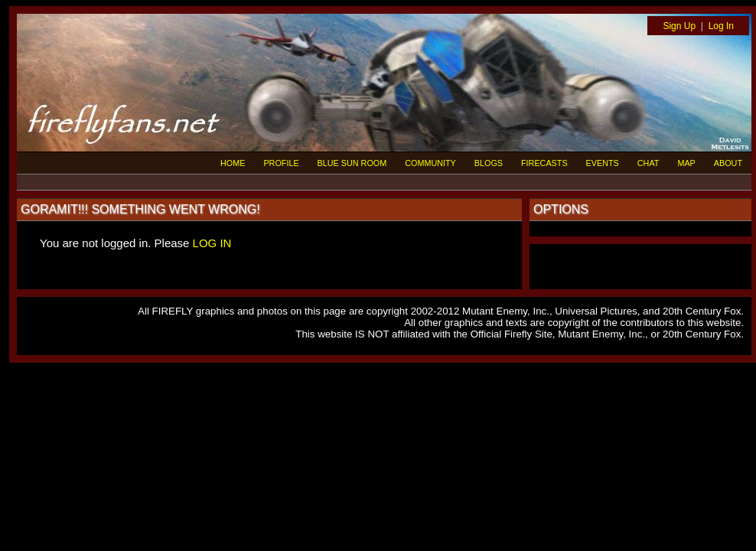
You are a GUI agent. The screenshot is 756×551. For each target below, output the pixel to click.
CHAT (648, 163)
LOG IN (212, 243)
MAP (686, 163)
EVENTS (603, 163)
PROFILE (281, 163)
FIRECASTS (544, 163)
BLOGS (489, 163)
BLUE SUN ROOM (352, 163)
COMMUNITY (430, 163)
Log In (721, 26)
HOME (233, 163)
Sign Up (679, 26)
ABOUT (728, 163)
